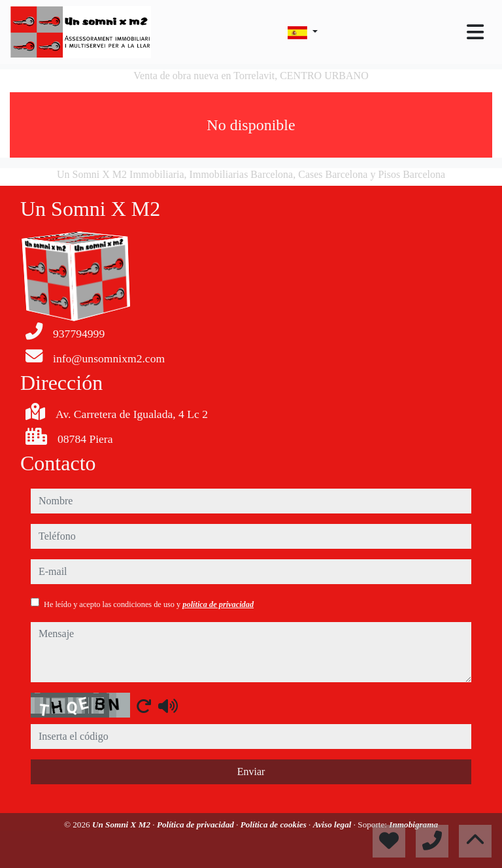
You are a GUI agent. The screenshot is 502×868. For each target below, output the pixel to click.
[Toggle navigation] (475, 32)
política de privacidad (218, 604)
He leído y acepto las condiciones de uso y (149, 604)
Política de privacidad (196, 825)
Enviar (251, 772)
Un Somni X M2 (122, 825)
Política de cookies (275, 825)
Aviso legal (333, 825)
